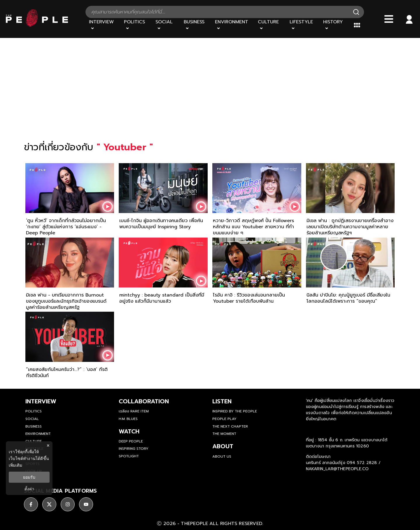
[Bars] (389, 19)
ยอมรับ (29, 477)
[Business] (196, 25)
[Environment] (233, 25)
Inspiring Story (134, 449)
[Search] (356, 12)
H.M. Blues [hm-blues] (128, 419)
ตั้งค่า (29, 489)
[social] (31, 504)
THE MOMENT (224, 434)
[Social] (166, 25)
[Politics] (136, 25)
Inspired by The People (235, 411)
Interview (41, 401)
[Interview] (103, 25)
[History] (335, 25)
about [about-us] (223, 446)
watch (129, 431)
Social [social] (32, 419)
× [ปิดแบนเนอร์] (48, 446)
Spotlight (129, 456)
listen (222, 401)
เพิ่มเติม (15, 465)
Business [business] (34, 426)
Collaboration (144, 401)
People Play (224, 419)
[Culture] (270, 25)
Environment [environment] (38, 434)
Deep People (131, 441)
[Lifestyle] (303, 25)
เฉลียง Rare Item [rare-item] (134, 411)
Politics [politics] (34, 411)
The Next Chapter (230, 426)
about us (222, 456)
